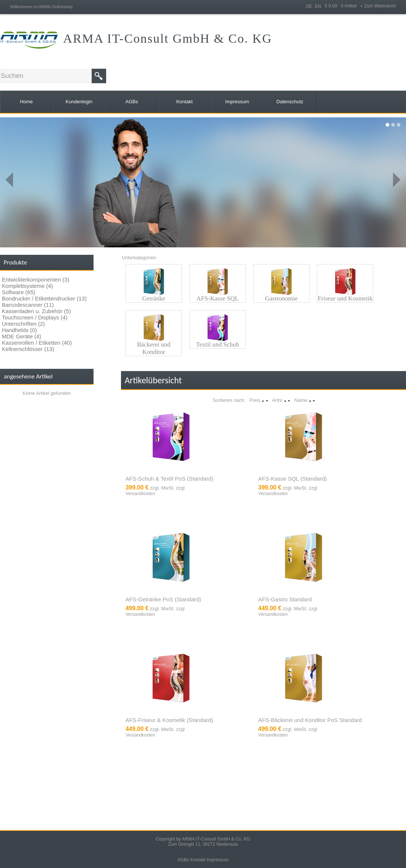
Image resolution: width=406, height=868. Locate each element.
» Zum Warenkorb (378, 6)
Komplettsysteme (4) (27, 286)
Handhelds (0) (19, 330)
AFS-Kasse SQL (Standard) (293, 479)
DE (309, 6)
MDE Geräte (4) (22, 336)
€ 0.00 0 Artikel (343, 6)
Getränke (154, 298)
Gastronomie (281, 298)
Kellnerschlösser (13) (28, 349)
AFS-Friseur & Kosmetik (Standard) (169, 720)
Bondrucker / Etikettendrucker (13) (44, 298)
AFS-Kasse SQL (217, 298)
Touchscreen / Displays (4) (35, 317)
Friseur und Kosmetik (345, 298)
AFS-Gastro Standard (285, 599)
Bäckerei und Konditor (154, 348)
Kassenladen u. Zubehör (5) (36, 311)
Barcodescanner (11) (28, 305)
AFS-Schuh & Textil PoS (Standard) (169, 479)
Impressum (218, 860)
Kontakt (198, 860)
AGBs (183, 860)
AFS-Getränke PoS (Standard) (163, 599)
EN (318, 6)
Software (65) (19, 292)
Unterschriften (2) (23, 324)
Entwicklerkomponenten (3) (36, 279)
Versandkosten (140, 494)
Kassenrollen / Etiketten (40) (37, 343)
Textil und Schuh (217, 344)
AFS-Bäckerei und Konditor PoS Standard (310, 720)
